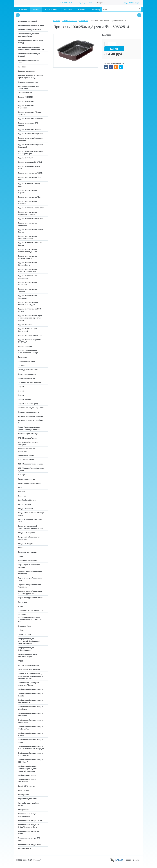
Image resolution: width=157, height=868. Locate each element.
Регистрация (134, 3)
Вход (125, 3)
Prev (18, 15)
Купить (114, 49)
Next (139, 15)
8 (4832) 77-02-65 (85, 3)
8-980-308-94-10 (68, 3)
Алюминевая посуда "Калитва (75, 21)
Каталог (57, 21)
